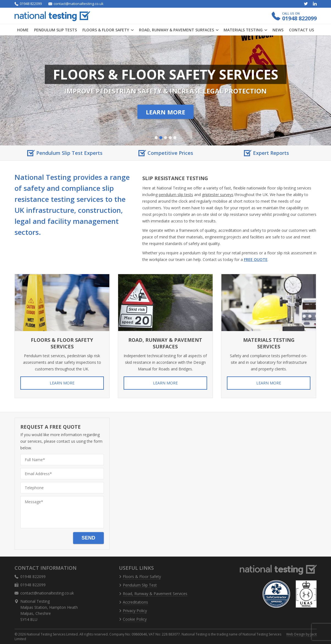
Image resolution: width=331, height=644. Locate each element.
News (278, 30)
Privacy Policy (135, 611)
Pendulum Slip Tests (55, 30)
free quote (256, 259)
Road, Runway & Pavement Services (155, 594)
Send (88, 538)
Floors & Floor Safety (108, 30)
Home (23, 30)
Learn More (165, 112)
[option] (65, 153)
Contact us (301, 30)
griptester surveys (218, 195)
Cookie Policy (135, 619)
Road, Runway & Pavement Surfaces (179, 30)
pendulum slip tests (176, 195)
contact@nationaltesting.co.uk (76, 4)
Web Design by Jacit (301, 634)
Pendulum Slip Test (140, 585)
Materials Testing (245, 30)
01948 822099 (28, 4)
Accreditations (135, 602)
